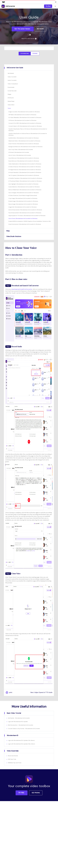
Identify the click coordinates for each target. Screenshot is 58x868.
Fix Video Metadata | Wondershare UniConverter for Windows (25, 117)
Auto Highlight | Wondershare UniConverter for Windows (23, 184)
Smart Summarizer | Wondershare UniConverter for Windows (25, 224)
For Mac (35, 54)
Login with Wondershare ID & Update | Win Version (21, 740)
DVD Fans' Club (12, 759)
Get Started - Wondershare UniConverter (19, 718)
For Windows (25, 54)
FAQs (8, 231)
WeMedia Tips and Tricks (15, 763)
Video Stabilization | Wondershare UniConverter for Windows (25, 164)
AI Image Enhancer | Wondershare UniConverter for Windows (25, 170)
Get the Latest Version (22, 29)
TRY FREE (21, 793)
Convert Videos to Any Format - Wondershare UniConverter (24, 729)
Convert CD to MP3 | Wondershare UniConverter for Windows (25, 123)
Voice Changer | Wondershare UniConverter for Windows (24, 193)
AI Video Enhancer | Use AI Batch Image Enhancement (23, 195)
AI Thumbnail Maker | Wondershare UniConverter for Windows (25, 181)
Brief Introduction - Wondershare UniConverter (21, 725)
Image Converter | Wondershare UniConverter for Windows (24, 112)
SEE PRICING (36, 793)
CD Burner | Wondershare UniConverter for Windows (22, 120)
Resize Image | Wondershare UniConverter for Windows (23, 204)
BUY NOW (40, 29)
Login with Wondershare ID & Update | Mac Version (21, 744)
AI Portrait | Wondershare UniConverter (19, 152)
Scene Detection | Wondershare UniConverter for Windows (24, 187)
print (9, 693)
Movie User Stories (13, 756)
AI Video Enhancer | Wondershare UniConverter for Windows (25, 167)
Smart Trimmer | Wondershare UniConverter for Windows (24, 144)
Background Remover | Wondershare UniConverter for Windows (25, 147)
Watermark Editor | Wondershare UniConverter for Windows (24, 141)
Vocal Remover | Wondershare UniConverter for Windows (24, 158)
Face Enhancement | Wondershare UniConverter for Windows (25, 213)
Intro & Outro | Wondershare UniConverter (20, 155)
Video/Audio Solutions (14, 236)
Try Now (48, 6)
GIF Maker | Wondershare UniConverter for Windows (22, 115)
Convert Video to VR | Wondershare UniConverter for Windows (25, 126)
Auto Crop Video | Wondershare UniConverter (21, 150)
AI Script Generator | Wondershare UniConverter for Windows (25, 172)
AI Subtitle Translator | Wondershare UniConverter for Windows (25, 178)
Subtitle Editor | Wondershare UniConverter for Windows (24, 138)
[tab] (29, 68)
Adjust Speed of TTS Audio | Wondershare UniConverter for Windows (27, 216)
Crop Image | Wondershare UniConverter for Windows (23, 198)
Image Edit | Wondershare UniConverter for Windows (23, 207)
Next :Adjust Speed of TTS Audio (41, 692)
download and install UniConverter (22, 289)
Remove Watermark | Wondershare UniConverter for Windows (25, 190)
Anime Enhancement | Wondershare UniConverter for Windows (25, 210)
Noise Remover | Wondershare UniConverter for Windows (24, 161)
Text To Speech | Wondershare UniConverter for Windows (24, 175)
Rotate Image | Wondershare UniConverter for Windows (23, 201)
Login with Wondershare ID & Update (18, 722)
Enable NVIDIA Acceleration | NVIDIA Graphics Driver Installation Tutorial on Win (30, 221)
